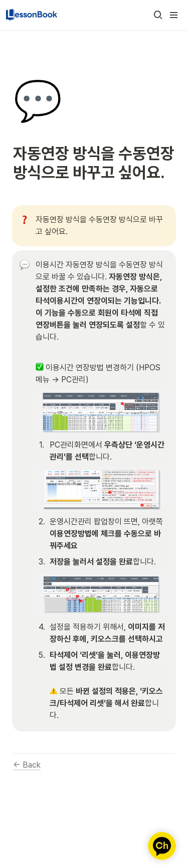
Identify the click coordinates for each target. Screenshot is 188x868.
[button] (158, 15)
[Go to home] (32, 15)
